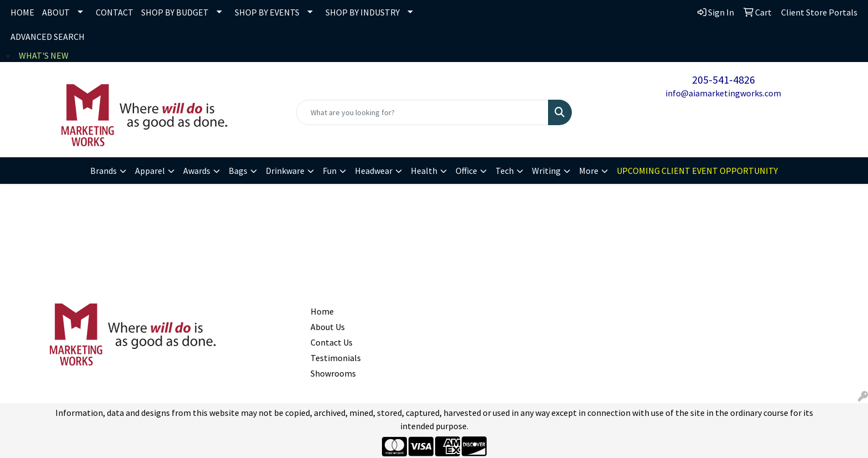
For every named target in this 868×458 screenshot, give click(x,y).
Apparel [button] (150, 171)
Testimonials (336, 358)
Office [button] (466, 171)
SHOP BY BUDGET (175, 12)
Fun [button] (330, 171)
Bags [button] (238, 171)
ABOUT (56, 12)
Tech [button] (505, 171)
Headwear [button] (374, 171)
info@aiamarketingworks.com (723, 93)
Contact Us (332, 342)
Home (322, 311)
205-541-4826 (724, 79)
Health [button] (424, 171)
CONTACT (115, 12)
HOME (22, 12)
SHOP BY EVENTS (267, 12)
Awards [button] (197, 171)
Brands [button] (104, 171)
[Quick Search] (423, 112)
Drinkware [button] (285, 171)
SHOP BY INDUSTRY (363, 12)
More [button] (589, 171)
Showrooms (333, 373)
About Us (328, 327)
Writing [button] (546, 171)
